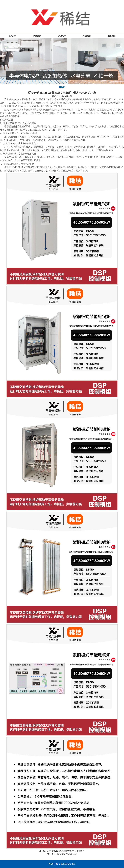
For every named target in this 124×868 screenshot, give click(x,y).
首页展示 (12, 36)
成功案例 (87, 36)
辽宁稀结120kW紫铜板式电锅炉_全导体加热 (66, 851)
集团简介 (37, 36)
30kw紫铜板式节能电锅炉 (66, 854)
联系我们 (112, 36)
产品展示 (62, 36)
